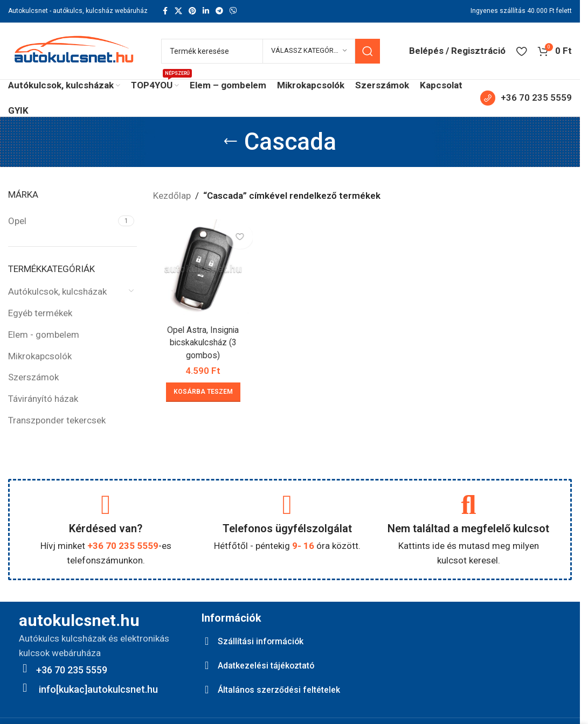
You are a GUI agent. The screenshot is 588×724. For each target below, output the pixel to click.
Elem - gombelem (44, 335)
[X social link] (178, 11)
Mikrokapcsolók (40, 356)
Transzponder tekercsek (57, 420)
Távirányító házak (43, 399)
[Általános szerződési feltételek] (207, 690)
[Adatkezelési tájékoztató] (207, 665)
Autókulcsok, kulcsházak (57, 291)
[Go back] (231, 142)
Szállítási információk (265, 641)
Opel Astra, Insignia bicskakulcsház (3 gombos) (201, 339)
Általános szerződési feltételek (286, 689)
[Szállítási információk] (207, 641)
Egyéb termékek (40, 313)
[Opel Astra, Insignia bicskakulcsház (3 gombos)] (201, 267)
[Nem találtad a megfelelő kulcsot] (468, 505)
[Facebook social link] (165, 11)
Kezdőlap (172, 196)
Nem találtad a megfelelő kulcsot (468, 528)
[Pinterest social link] (192, 11)
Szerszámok (33, 377)
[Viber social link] (233, 11)
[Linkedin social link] (206, 11)
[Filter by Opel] (62, 221)
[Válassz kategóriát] (309, 51)
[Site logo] (74, 50)
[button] (202, 389)
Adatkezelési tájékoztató (273, 665)
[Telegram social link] (219, 11)
